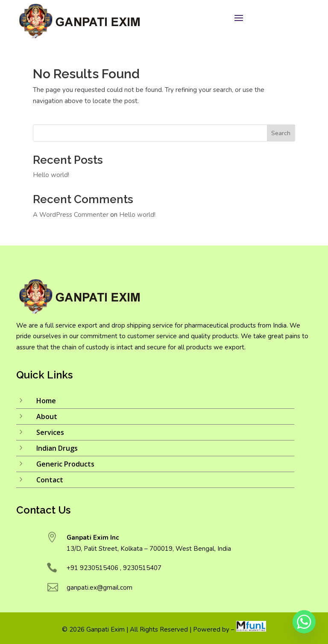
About (47, 417)
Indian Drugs (57, 448)
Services (50, 432)
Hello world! (51, 175)
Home (46, 401)
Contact (50, 480)
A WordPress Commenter (71, 215)
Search (281, 133)
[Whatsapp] (304, 622)
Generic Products (65, 464)
